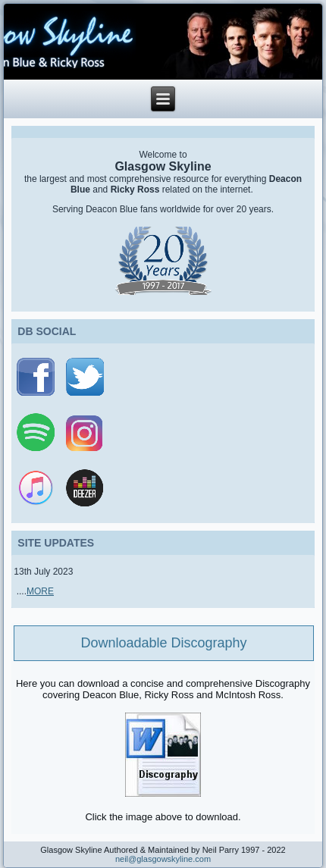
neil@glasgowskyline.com (163, 859)
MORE (40, 591)
